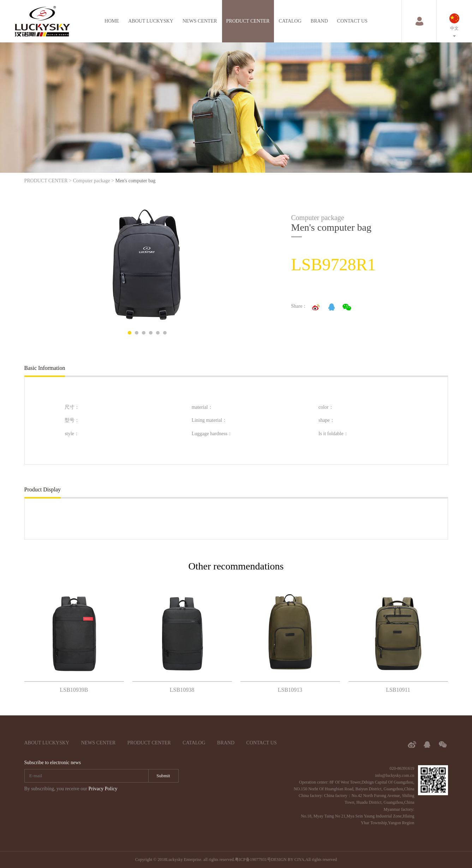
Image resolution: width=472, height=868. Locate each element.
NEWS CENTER (200, 21)
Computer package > (93, 181)
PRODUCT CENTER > (48, 181)
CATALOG (290, 21)
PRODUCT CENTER (248, 21)
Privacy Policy (103, 789)
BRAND (319, 21)
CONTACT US (352, 21)
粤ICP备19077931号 (253, 860)
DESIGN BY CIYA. (288, 860)
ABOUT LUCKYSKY (151, 21)
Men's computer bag (136, 181)
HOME (112, 21)
